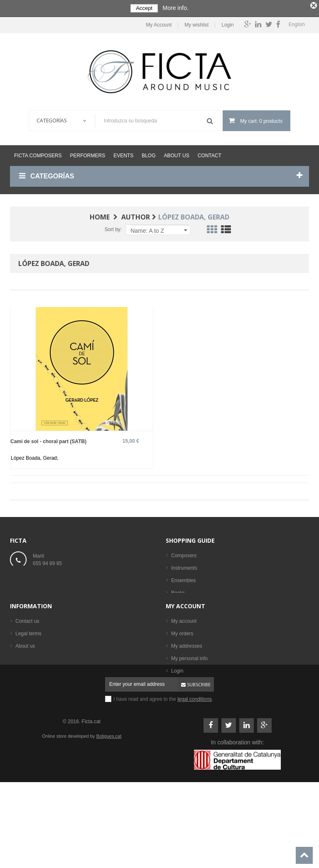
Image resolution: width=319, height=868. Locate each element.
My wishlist (193, 24)
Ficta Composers (38, 154)
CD (175, 617)
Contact (210, 154)
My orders (182, 686)
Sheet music (185, 604)
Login (224, 24)
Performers (87, 154)
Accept (144, 8)
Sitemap (25, 724)
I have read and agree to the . (163, 773)
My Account (155, 24)
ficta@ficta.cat (49, 580)
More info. (176, 8)
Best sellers (184, 641)
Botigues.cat (109, 809)
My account (185, 659)
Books (178, 592)
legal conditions (195, 773)
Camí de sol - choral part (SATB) (48, 440)
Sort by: (113, 228)
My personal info (189, 711)
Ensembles (183, 579)
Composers (184, 554)
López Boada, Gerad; (34, 457)
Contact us (27, 674)
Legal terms (28, 686)
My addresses (187, 699)
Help (21, 711)
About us (177, 154)
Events (123, 154)
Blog (148, 154)
